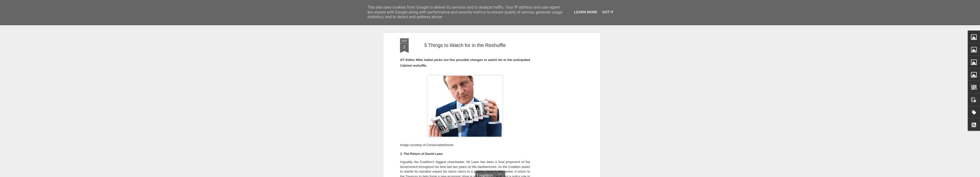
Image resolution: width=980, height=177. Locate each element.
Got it (608, 12)
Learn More (586, 12)
